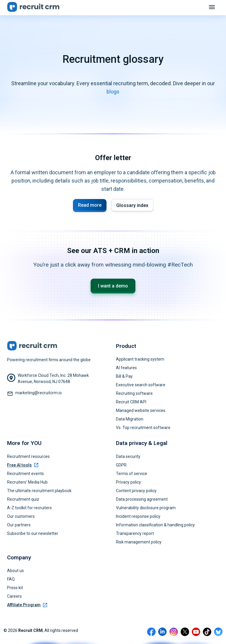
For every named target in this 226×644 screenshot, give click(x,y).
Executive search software (141, 385)
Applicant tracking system (140, 359)
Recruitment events (25, 474)
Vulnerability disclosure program (146, 508)
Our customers (21, 516)
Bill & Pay (124, 376)
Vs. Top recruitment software (143, 428)
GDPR (121, 465)
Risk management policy (139, 542)
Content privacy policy (136, 491)
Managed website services (141, 410)
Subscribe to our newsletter (33, 533)
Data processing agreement (142, 499)
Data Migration (130, 419)
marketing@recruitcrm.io (39, 393)
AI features (126, 368)
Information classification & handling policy (155, 525)
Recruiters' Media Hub (27, 482)
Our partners (19, 525)
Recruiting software (134, 393)
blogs (113, 92)
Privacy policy (128, 482)
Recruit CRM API (131, 402)
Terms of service (132, 474)
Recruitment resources (28, 456)
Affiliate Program (27, 605)
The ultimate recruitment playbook (39, 491)
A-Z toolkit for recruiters (29, 508)
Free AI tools (23, 465)
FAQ (11, 579)
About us (15, 571)
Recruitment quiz (23, 499)
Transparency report (135, 533)
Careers (14, 596)
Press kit (15, 588)
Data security (128, 456)
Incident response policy (138, 516)
